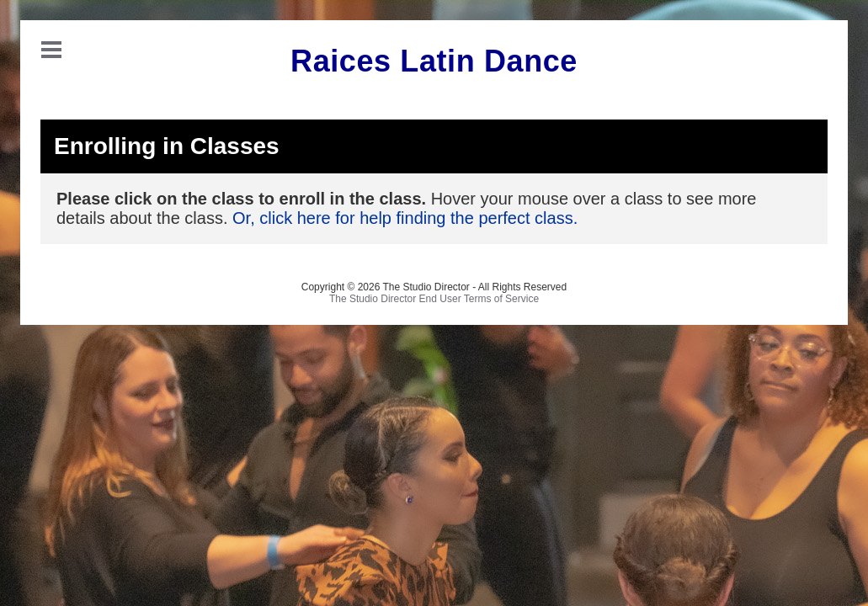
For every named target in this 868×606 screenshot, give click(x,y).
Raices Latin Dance (434, 61)
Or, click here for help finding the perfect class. (405, 218)
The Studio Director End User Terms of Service (434, 299)
